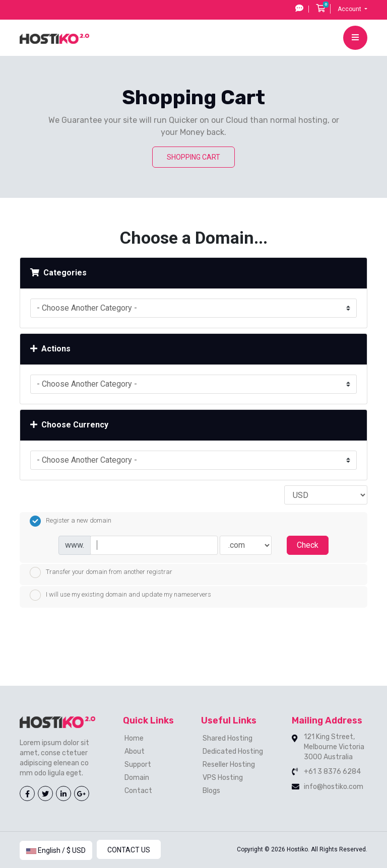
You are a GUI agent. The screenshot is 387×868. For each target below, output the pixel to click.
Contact (138, 791)
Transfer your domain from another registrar (101, 572)
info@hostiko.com (334, 787)
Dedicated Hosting (233, 751)
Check (308, 545)
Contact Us (129, 850)
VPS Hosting (223, 778)
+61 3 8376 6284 (332, 772)
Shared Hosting (228, 738)
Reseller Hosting (229, 765)
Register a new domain (71, 521)
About (135, 751)
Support (138, 765)
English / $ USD (56, 850)
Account (350, 9)
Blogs (211, 791)
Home (134, 738)
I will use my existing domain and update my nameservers (120, 595)
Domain (137, 778)
